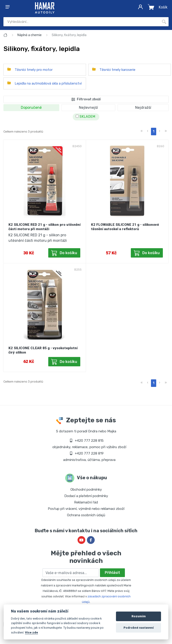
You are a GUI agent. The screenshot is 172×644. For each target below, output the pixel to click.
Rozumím (139, 616)
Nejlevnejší (88, 108)
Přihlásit (112, 573)
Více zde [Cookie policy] (31, 632)
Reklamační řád (86, 502)
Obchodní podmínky (86, 490)
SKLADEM (85, 117)
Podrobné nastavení (139, 628)
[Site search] (81, 22)
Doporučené (31, 108)
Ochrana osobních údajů (86, 515)
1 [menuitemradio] (154, 132)
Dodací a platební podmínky (86, 496)
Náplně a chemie (30, 35)
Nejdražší (143, 108)
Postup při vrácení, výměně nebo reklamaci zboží (86, 509)
